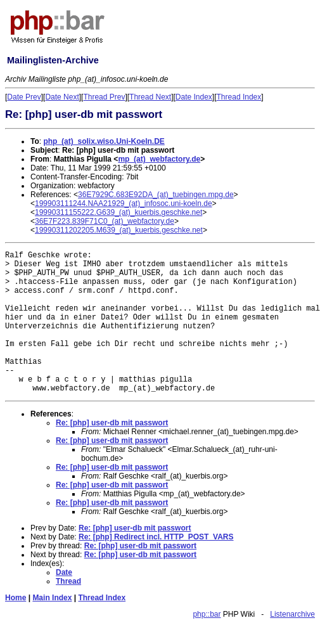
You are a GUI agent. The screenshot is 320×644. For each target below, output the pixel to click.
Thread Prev (104, 97)
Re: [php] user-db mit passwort (112, 423)
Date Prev (24, 97)
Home (16, 598)
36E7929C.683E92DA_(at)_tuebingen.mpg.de (156, 195)
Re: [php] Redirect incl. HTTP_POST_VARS (156, 537)
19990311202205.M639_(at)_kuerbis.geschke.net (119, 230)
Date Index (194, 97)
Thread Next (150, 97)
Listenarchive (292, 614)
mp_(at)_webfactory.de (159, 159)
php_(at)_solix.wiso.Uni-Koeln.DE (104, 141)
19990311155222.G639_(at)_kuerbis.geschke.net (118, 212)
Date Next (62, 97)
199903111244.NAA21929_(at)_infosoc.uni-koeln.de (124, 203)
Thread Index (239, 97)
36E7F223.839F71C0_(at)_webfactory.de (105, 221)
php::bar (207, 614)
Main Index (52, 598)
